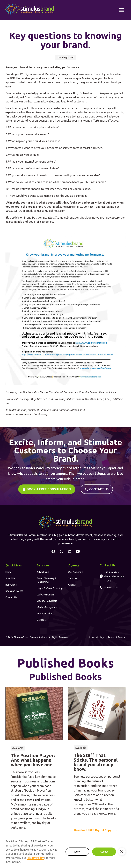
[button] (121, 10)
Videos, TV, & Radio (47, 601)
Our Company (75, 572)
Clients (72, 585)
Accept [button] (104, 852)
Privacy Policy (97, 637)
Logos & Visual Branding (50, 588)
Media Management (47, 607)
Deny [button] (77, 852)
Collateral (42, 620)
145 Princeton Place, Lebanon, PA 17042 (114, 577)
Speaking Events (14, 591)
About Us (10, 578)
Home (9, 572)
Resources (11, 585)
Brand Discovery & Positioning (47, 580)
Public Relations (45, 614)
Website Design (45, 595)
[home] (30, 10)
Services (73, 578)
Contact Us (11, 597)
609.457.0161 (111, 587)
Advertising (43, 572)
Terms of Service (117, 637)
